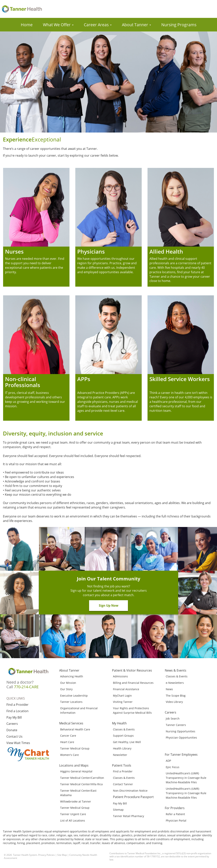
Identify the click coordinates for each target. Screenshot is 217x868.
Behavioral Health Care (75, 729)
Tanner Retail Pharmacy (128, 816)
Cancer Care (68, 736)
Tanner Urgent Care (73, 814)
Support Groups (123, 736)
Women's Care (69, 755)
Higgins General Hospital (76, 771)
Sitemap (118, 810)
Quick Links (16, 698)
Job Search (173, 718)
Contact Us (14, 736)
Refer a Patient (175, 814)
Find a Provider (17, 705)
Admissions (120, 676)
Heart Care (67, 742)
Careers (12, 724)
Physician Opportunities (181, 738)
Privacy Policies (46, 855)
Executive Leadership (74, 696)
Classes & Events (124, 729)
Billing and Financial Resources (133, 683)
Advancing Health (72, 676)
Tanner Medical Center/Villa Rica (81, 784)
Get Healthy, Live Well (127, 742)
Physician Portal (176, 820)
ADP (168, 761)
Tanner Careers (176, 725)
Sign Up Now (109, 605)
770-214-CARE (26, 687)
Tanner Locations (71, 702)
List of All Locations (73, 820)
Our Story (66, 689)
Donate (12, 730)
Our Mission (68, 683)
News (169, 689)
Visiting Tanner (123, 702)
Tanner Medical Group (75, 748)
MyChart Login (122, 696)
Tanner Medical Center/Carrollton (82, 778)
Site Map (62, 855)
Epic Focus (173, 767)
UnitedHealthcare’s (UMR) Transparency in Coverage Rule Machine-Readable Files (186, 778)
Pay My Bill (14, 717)
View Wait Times (18, 743)
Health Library (122, 748)
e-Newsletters (175, 683)
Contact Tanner (123, 784)
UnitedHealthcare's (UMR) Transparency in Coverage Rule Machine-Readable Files (186, 793)
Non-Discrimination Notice (130, 791)
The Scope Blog (176, 696)
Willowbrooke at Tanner (76, 801)
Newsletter (120, 755)
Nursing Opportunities (181, 731)
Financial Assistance (126, 689)
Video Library (174, 702)
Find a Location (17, 711)
